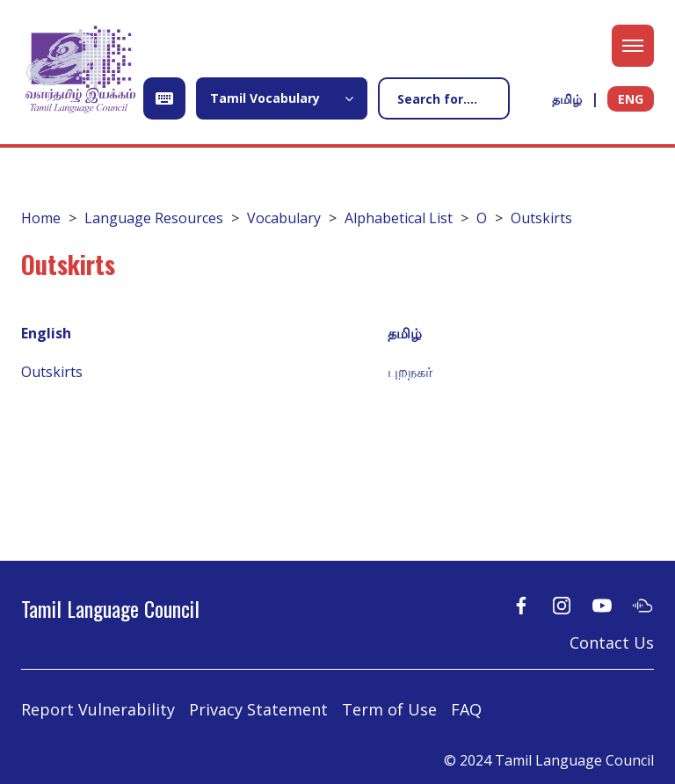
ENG (631, 99)
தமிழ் (567, 99)
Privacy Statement (258, 709)
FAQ (466, 709)
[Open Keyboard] (164, 98)
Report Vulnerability (98, 709)
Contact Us (612, 642)
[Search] (444, 98)
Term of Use (389, 709)
